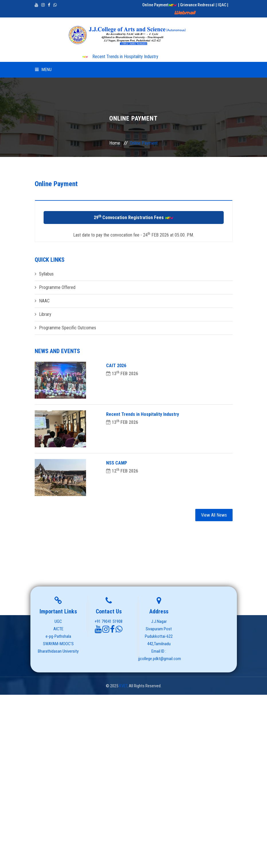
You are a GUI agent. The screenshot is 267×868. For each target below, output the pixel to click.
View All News (214, 515)
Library (45, 314)
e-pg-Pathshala (58, 636)
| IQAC (221, 5)
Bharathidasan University (58, 651)
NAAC (44, 301)
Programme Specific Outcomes (68, 328)
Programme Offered (57, 287)
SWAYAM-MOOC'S (58, 644)
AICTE (58, 629)
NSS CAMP (117, 463)
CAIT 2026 (116, 366)
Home (115, 143)
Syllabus (46, 274)
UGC (58, 621)
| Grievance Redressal (196, 5)
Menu (43, 70)
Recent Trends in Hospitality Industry (120, 57)
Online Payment (160, 5)
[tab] (134, 204)
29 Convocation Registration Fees (134, 217)
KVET (123, 686)
